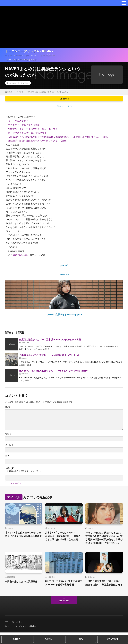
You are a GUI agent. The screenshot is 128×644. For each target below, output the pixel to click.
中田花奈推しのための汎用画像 (23, 588)
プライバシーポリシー (15, 633)
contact (64, 275)
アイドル (24, 83)
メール (9, 447)
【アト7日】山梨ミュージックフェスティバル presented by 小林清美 (23, 538)
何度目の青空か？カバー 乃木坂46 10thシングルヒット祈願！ (51, 340)
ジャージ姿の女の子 (18, 121)
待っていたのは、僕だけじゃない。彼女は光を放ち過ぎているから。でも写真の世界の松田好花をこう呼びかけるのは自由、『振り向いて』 (104, 542)
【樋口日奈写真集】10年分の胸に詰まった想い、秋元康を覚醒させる (104, 592)
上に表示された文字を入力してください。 (24, 473)
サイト (8, 458)
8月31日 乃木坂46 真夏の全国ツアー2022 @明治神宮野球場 (64, 590)
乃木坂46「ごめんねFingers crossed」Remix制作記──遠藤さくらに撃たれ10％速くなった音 (64, 540)
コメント (9, 407)
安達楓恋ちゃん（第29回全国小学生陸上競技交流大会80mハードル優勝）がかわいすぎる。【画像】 (59, 137)
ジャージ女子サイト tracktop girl (63, 315)
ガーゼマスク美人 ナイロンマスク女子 (27, 133)
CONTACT (113, 639)
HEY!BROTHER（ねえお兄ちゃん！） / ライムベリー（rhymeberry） (54, 371)
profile (63, 265)
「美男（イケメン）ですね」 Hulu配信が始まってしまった (50, 355)
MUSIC (17, 639)
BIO (81, 639)
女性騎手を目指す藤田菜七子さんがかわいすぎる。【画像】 (38, 141)
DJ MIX (49, 639)
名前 (8, 435)
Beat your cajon (20, 255)
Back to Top (64, 612)
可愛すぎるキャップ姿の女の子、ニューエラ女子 (33, 129)
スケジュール (64, 106)
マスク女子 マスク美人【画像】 (25, 125)
